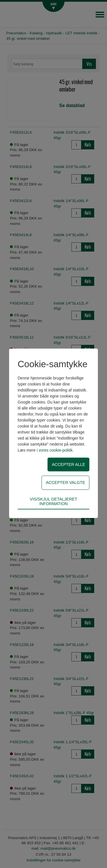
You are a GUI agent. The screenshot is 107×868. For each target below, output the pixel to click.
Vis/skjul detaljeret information (53, 501)
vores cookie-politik (56, 450)
